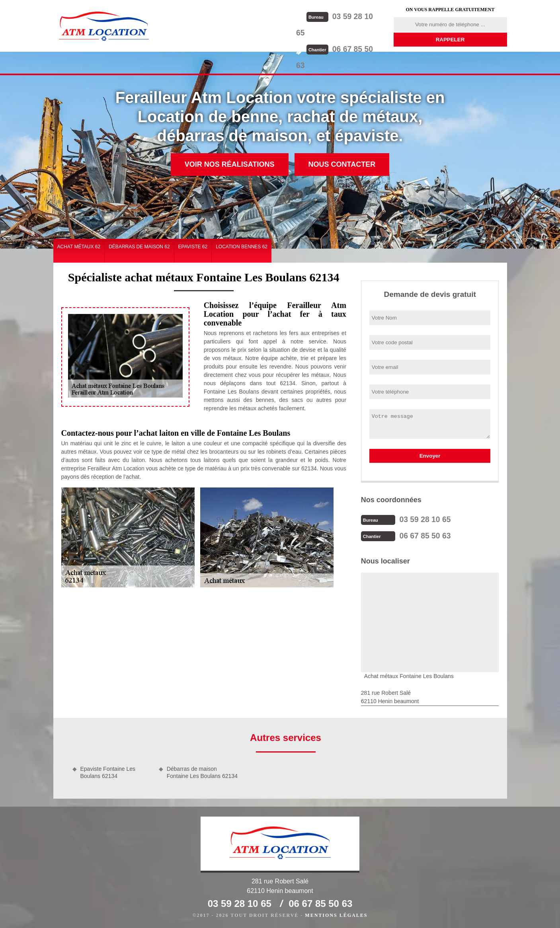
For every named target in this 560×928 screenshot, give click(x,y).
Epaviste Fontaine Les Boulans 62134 (108, 772)
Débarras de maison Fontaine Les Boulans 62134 (202, 772)
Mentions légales (336, 914)
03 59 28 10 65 (345, 16)
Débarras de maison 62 (139, 247)
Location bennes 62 (242, 247)
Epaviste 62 (193, 247)
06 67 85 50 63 (345, 32)
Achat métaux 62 (79, 247)
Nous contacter (342, 164)
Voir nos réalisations (230, 164)
